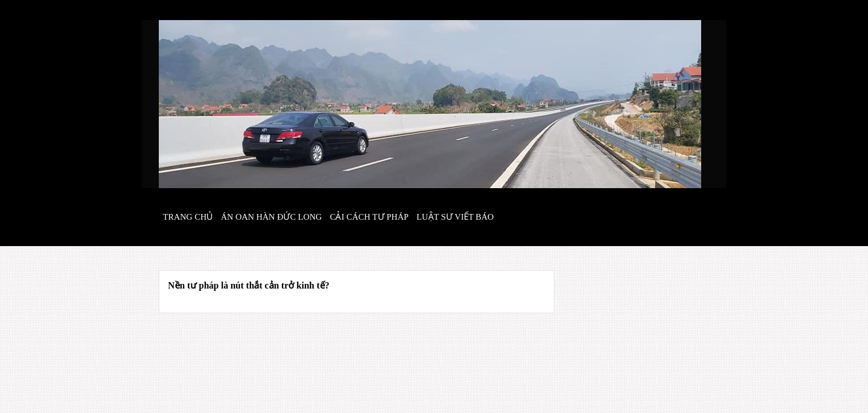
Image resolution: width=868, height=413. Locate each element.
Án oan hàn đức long (271, 217)
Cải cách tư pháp (369, 217)
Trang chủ (188, 217)
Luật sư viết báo (455, 217)
